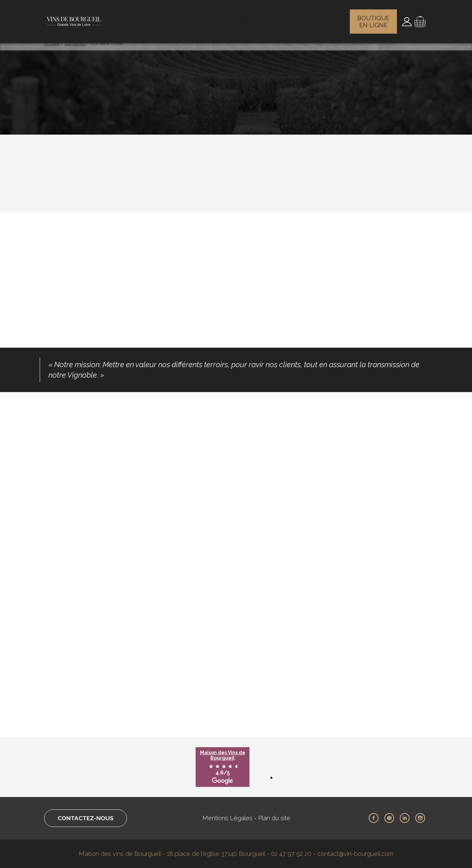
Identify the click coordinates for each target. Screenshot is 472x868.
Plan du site (276, 818)
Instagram (420, 818)
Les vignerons (187, 19)
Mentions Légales (229, 818)
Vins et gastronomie (323, 19)
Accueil (52, 43)
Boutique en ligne (374, 19)
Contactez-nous (87, 818)
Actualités (277, 19)
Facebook (374, 818)
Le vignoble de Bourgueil (135, 19)
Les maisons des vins (232, 19)
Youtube (389, 818)
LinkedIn (405, 818)
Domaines (75, 43)
